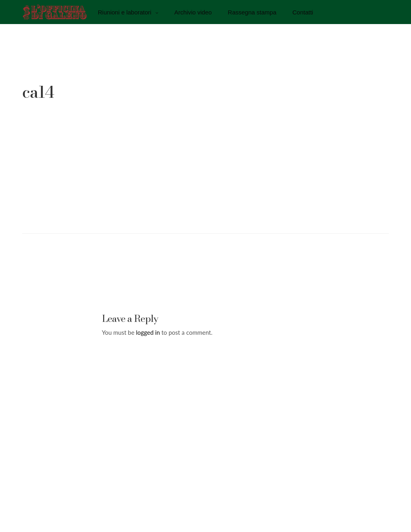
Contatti (303, 12)
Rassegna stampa (252, 12)
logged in (148, 332)
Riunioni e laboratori (125, 12)
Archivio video (193, 12)
